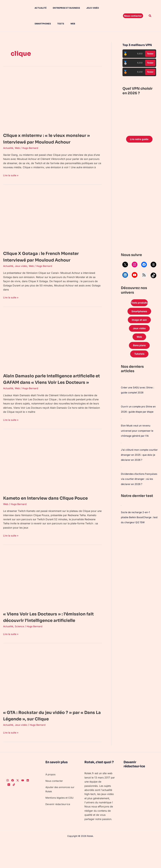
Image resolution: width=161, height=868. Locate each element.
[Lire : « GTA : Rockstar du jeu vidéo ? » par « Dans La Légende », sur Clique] (53, 703)
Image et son (139, 321)
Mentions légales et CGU (60, 824)
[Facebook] (13, 807)
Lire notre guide (139, 139)
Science (20, 652)
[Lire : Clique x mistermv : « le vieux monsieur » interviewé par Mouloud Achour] (53, 100)
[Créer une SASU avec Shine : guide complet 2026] (121, 384)
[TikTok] (14, 811)
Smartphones (106, 8)
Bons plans (139, 348)
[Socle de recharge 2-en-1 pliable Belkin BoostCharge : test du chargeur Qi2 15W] (121, 512)
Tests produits (139, 303)
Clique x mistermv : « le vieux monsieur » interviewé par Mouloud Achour (50, 142)
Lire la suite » (11, 182)
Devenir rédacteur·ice (58, 830)
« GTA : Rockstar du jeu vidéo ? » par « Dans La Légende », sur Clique (50, 742)
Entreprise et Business (62, 8)
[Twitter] (18, 807)
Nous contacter (54, 807)
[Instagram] (8, 807)
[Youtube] (23, 807)
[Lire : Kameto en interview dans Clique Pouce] (53, 476)
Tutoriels (139, 357)
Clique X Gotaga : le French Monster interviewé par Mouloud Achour (50, 263)
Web (46, 24)
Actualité (37, 8)
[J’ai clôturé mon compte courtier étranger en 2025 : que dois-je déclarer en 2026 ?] (121, 445)
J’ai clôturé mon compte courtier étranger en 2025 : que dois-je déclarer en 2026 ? (139, 457)
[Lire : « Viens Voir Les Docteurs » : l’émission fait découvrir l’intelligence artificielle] (53, 598)
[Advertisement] (139, 199)
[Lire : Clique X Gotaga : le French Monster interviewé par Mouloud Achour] (53, 225)
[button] (133, 16)
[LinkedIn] (28, 807)
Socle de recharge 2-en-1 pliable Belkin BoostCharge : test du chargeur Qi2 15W (138, 524)
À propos (51, 801)
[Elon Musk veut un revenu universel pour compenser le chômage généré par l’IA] (121, 421)
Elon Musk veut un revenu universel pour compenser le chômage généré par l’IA (138, 433)
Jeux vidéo (87, 8)
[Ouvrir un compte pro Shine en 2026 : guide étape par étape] (121, 403)
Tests (35, 24)
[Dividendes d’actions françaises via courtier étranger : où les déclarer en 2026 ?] (121, 469)
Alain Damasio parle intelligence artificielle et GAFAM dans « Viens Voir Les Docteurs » (47, 389)
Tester (150, 54)
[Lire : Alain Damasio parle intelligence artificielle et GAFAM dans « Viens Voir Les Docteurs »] (53, 347)
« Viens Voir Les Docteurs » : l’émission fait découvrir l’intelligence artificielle (52, 640)
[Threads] (9, 811)
